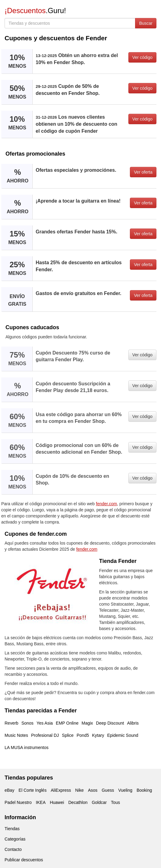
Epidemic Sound (123, 735)
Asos (93, 790)
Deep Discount (110, 723)
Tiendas (12, 829)
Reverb (11, 723)
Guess (108, 790)
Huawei (57, 802)
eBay (9, 790)
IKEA (41, 802)
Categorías (15, 839)
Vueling (125, 790)
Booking (144, 790)
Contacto (13, 849)
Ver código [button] (142, 57)
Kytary (98, 735)
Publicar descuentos (24, 860)
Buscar (146, 23)
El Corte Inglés (33, 790)
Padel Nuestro (18, 802)
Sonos (27, 723)
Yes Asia (45, 723)
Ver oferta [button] (143, 172)
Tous (116, 802)
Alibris (133, 723)
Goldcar (99, 802)
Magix (87, 723)
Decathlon (78, 802)
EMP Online (67, 723)
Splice (68, 735)
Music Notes (16, 735)
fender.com (107, 504)
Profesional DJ (45, 735)
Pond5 (83, 735)
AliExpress (61, 790)
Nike (80, 790)
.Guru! (35, 11)
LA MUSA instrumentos (27, 747)
